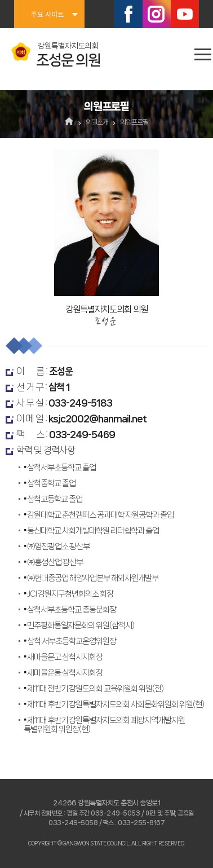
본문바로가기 (0, 0)
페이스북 (128, 14)
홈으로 (70, 122)
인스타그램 (157, 14)
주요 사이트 (48, 14)
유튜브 (185, 14)
